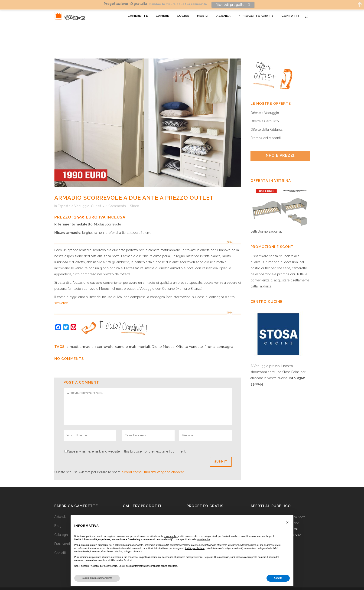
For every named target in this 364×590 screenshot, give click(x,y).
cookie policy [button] (204, 539)
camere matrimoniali (133, 339)
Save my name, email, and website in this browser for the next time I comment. (127, 443)
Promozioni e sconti (266, 130)
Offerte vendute (190, 339)
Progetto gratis (205, 498)
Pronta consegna (219, 339)
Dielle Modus (163, 339)
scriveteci (61, 295)
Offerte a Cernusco (265, 113)
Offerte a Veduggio (265, 104)
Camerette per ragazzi (140, 508)
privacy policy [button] (171, 536)
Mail (305, 586)
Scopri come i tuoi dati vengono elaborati (153, 464)
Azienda (60, 508)
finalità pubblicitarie (195, 548)
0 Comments (116, 198)
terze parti (126, 545)
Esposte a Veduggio (74, 198)
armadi (72, 339)
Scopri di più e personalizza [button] (97, 578)
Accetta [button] (278, 578)
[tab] (280, 148)
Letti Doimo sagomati (266, 223)
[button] (287, 522)
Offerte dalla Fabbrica (266, 121)
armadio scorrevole (97, 339)
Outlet (96, 198)
